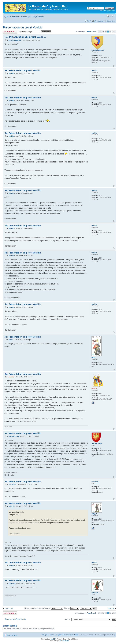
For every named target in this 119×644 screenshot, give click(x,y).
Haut (114, 66)
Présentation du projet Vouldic (23, 27)
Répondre (10, 32)
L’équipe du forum (47, 635)
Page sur (92, 31)
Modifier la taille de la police (112, 16)
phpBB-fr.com (65, 641)
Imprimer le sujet (108, 16)
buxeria (11, 377)
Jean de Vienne (14, 436)
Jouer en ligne (26, 17)
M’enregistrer (99, 21)
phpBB (53, 639)
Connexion (111, 21)
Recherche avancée (107, 11)
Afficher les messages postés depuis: (43, 608)
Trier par (71, 608)
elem (10, 340)
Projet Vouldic (38, 17)
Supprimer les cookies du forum (67, 635)
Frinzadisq (12, 484)
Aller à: (68, 619)
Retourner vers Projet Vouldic (15, 619)
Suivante (111, 608)
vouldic (11, 73)
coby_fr (11, 506)
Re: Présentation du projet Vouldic (25, 37)
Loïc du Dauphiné (15, 40)
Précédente (9, 608)
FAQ (89, 21)
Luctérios (12, 583)
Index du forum (13, 17)
